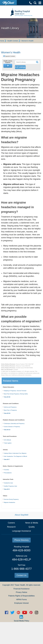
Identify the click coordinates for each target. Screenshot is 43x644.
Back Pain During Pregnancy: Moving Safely (16, 394)
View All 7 (7, 459)
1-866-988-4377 (21, 569)
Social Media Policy (22, 621)
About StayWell (22, 515)
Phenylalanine (8, 473)
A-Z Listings (20, 67)
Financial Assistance (22, 589)
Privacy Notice (21, 592)
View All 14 (7, 430)
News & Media (32, 523)
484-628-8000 (21, 550)
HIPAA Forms (21, 600)
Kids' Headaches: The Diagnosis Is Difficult (15, 456)
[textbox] (25, 62)
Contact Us (21, 575)
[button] (8, 66)
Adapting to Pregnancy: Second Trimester (15, 391)
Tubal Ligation (8, 443)
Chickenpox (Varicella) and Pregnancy (14, 423)
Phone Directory (21, 540)
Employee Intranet (21, 603)
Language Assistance (21, 531)
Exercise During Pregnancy (11, 499)
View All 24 (7, 413)
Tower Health (20, 585)
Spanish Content (10, 56)
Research (11, 527)
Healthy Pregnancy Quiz (11, 486)
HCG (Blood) (7, 440)
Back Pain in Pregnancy (10, 410)
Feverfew (6, 470)
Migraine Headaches (10, 502)
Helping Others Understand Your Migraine (15, 453)
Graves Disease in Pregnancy (12, 427)
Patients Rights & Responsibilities (21, 596)
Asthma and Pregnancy (10, 407)
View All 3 (7, 489)
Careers (11, 523)
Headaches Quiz (8, 483)
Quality (32, 527)
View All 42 (7, 397)
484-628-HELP (21, 559)
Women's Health (27, 41)
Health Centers (13, 41)
